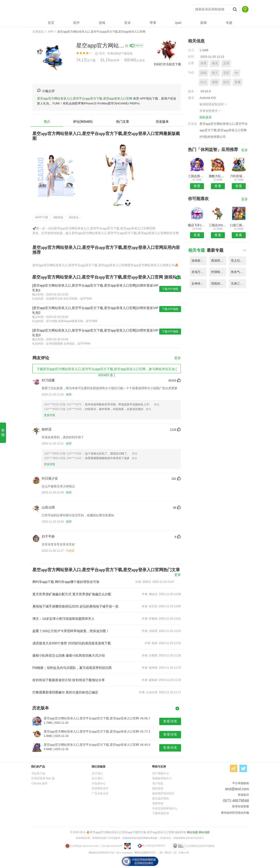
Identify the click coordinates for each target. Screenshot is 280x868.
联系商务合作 (100, 788)
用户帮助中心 (161, 774)
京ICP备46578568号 (112, 846)
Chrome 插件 (39, 783)
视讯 (215, 63)
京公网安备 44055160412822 (84, 846)
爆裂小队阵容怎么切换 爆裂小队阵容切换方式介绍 (69, 655)
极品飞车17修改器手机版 (197, 225)
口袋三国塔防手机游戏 (239, 225)
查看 (197, 186)
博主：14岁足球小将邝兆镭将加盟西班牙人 (64, 619)
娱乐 (226, 82)
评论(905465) (83, 122)
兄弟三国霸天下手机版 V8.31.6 (238, 284)
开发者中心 (99, 783)
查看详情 (170, 721)
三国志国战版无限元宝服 (197, 176)
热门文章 (123, 122)
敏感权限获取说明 (214, 104)
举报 (3, 432)
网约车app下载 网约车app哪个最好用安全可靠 (66, 582)
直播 (238, 82)
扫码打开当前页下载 (167, 64)
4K (236, 73)
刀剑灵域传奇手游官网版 (239, 176)
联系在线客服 (241, 806)
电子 (215, 73)
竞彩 (226, 73)
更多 (178, 358)
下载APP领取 (170, 289)
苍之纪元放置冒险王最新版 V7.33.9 (238, 261)
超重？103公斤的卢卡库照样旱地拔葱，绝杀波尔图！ (71, 631)
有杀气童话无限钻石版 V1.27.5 (238, 272)
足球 (226, 63)
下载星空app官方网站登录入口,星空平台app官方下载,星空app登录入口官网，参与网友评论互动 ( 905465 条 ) (107, 370)
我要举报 (158, 803)
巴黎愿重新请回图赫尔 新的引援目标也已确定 (65, 692)
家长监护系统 (161, 799)
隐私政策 (206, 117)
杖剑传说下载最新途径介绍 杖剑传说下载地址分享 (69, 680)
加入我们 (97, 778)
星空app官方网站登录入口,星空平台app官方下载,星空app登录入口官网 (101, 9)
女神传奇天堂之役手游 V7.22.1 (199, 284)
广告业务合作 (100, 793)
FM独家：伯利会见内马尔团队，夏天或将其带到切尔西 (72, 668)
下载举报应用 (161, 813)
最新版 (59, 217)
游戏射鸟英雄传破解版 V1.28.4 (199, 261)
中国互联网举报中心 (165, 808)
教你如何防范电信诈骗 (235, 813)
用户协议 (158, 783)
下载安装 (127, 53)
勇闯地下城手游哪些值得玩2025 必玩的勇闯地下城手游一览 (75, 606)
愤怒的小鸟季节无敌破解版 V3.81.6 (219, 284)
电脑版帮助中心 (162, 778)
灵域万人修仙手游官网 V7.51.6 (199, 272)
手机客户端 (38, 774)
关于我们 (97, 774)
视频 (215, 82)
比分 (204, 82)
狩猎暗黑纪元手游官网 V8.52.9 (219, 272)
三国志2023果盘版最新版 (218, 225)
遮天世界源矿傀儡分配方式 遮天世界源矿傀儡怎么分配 (72, 594)
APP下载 (42, 217)
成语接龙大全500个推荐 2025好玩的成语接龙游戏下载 (72, 643)
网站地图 (192, 832)
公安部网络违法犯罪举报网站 (200, 846)
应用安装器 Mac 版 (43, 778)
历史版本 (162, 122)
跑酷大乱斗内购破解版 (218, 176)
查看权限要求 (211, 111)
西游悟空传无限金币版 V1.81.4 (219, 261)
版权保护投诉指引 (163, 793)
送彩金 (74, 217)
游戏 (204, 73)
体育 (204, 63)
